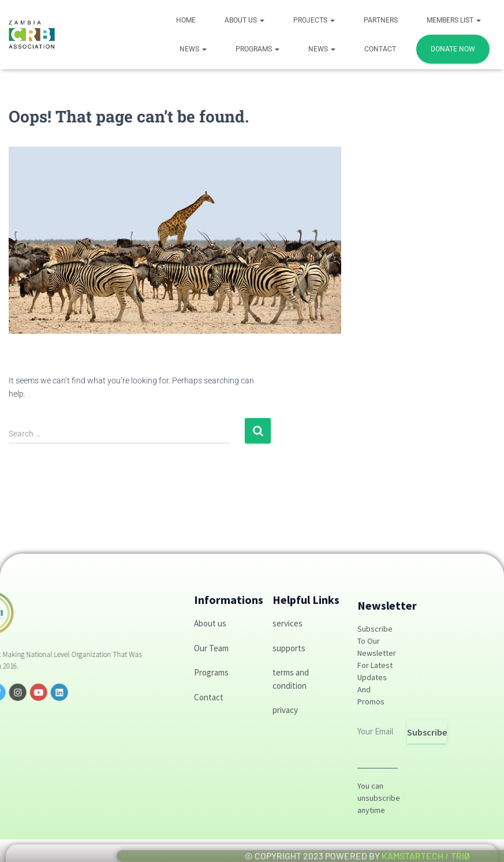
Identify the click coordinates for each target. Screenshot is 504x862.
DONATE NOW (453, 49)
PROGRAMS (257, 49)
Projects (314, 20)
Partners (381, 20)
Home (186, 20)
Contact (380, 49)
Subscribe (427, 732)
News (193, 49)
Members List (454, 20)
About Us (244, 20)
